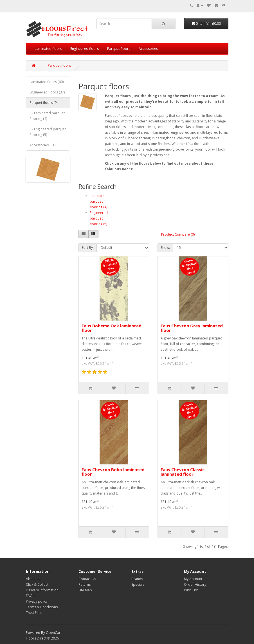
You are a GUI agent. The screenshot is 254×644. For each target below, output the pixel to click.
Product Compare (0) (178, 234)
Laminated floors (48, 49)
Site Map (85, 590)
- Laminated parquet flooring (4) (47, 116)
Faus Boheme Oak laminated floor (112, 328)
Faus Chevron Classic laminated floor (183, 472)
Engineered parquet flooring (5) (99, 218)
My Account (193, 579)
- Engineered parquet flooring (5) (48, 132)
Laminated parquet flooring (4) (98, 201)
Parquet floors (119, 49)
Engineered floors (85, 49)
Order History (195, 584)
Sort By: (88, 248)
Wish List (191, 590)
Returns (85, 584)
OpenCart (54, 633)
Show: (165, 248)
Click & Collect (37, 584)
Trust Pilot (34, 613)
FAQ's (31, 596)
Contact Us (87, 579)
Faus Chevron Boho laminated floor (113, 472)
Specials (138, 584)
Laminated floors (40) (47, 82)
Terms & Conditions (42, 607)
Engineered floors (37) (47, 92)
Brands (137, 579)
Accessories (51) (42, 145)
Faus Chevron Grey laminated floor (192, 328)
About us (33, 579)
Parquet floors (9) (43, 103)
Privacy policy (37, 601)
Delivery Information (42, 590)
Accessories (148, 49)
